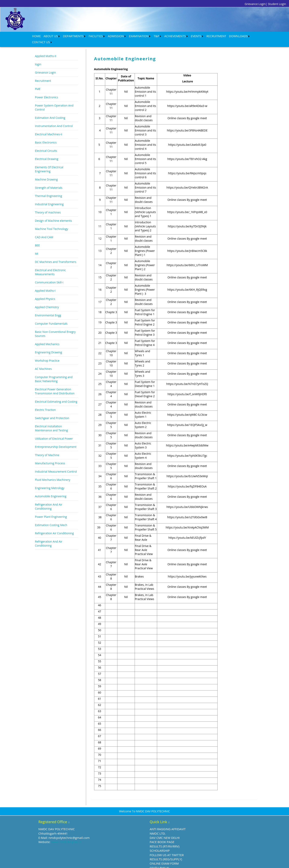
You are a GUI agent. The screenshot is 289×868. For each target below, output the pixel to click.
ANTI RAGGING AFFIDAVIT (134, 821)
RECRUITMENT (195, 35)
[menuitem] (36, 35)
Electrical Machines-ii (49, 126)
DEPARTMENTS (68, 35)
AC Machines (43, 361)
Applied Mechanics (47, 336)
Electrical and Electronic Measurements (50, 264)
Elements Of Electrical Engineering (49, 161)
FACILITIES (88, 35)
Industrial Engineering (49, 196)
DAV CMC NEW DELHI (131, 830)
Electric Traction (45, 402)
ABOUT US (48, 35)
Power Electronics (46, 89)
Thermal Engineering (48, 188)
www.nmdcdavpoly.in (75, 834)
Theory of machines (48, 204)
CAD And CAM (44, 229)
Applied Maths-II (46, 48)
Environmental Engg (48, 307)
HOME (36, 35)
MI (37, 246)
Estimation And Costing (50, 110)
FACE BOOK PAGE (128, 834)
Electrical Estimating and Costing (56, 393)
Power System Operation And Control (54, 99)
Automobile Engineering (51, 488)
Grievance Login (45, 64)
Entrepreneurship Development (56, 439)
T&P (142, 35)
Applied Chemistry (47, 299)
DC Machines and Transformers (56, 254)
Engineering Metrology (50, 480)
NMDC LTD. (124, 825)
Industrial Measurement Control (56, 463)
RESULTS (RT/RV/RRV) (130, 838)
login (38, 56)
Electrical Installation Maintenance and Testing (51, 420)
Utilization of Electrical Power (54, 430)
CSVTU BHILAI (125, 860)
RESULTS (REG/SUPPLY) (132, 851)
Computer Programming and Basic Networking (54, 371)
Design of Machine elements (53, 213)
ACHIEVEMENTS (159, 35)
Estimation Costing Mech (51, 517)
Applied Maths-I (45, 283)
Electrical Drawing (47, 151)
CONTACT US (235, 35)
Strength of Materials (49, 180)
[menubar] (138, 35)
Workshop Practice (47, 352)
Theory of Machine (47, 447)
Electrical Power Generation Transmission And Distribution (55, 383)
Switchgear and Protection (52, 410)
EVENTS (177, 35)
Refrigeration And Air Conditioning (49, 498)
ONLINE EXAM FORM (130, 856)
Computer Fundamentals (51, 315)
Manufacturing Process (50, 455)
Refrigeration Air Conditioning (54, 525)
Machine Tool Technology (51, 221)
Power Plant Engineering (51, 509)
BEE (37, 237)
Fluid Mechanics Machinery (53, 472)
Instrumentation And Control (54, 118)
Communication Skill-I (49, 274)
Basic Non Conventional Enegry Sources (55, 326)
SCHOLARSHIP (126, 842)
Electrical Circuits (46, 143)
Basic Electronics (46, 134)
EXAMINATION (126, 35)
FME (38, 81)
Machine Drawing (46, 171)
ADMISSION (106, 35)
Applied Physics (45, 291)
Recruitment (43, 73)
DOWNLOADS (214, 35)
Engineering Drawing (48, 344)
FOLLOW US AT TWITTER (133, 847)
